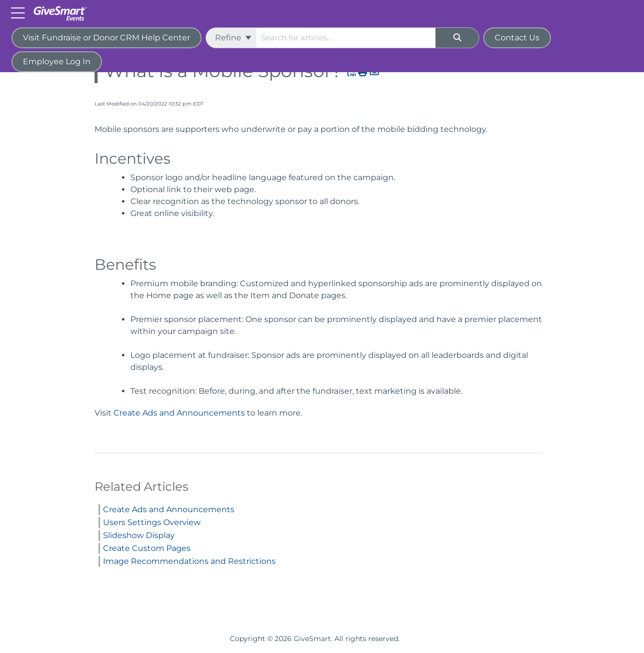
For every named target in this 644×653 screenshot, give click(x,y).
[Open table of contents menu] (20, 12)
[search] (346, 38)
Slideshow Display (139, 535)
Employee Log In (57, 61)
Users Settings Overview (152, 522)
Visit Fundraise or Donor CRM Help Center (107, 38)
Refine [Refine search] (233, 38)
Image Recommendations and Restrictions (189, 561)
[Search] (457, 38)
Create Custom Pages (147, 548)
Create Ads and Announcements (179, 413)
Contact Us (517, 38)
